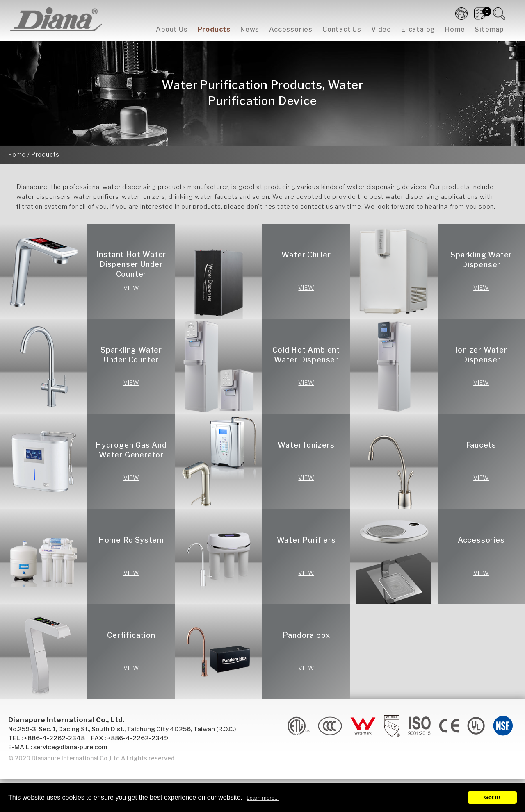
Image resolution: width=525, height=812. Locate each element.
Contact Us (342, 30)
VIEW (131, 288)
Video (381, 30)
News (250, 30)
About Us (172, 30)
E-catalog (418, 30)
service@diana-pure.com (70, 747)
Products (214, 30)
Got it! (492, 797)
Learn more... (263, 798)
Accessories (291, 30)
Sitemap (489, 30)
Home (455, 30)
